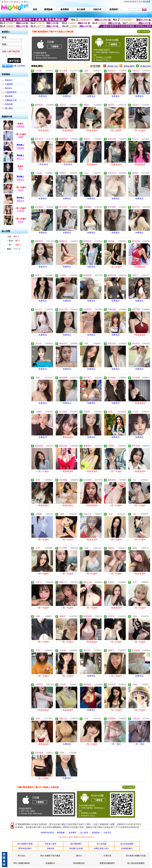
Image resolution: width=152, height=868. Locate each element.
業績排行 (9, 80)
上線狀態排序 (11, 92)
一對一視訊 (116, 744)
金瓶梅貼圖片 (127, 848)
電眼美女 (20, 201)
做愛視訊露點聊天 (107, 863)
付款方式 (107, 833)
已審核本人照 (11, 100)
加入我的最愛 (144, 2)
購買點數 (61, 833)
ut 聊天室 (107, 856)
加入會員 (84, 833)
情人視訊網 (102, 844)
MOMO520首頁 (47, 833)
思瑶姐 (20, 222)
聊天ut (79, 856)
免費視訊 (43, 96)
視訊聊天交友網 (76, 848)
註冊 (15, 66)
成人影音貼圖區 (127, 844)
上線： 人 (13, 236)
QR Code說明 (144, 32)
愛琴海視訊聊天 (25, 848)
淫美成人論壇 (50, 844)
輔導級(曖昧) (129, 66)
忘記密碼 (21, 66)
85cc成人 (22, 856)
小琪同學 (20, 211)
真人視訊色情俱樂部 (136, 863)
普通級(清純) (146, 66)
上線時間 (9, 84)
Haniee (20, 190)
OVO (21, 169)
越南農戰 (20, 148)
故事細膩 (20, 126)
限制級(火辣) (113, 66)
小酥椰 (20, 137)
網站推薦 (9, 96)
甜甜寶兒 (20, 180)
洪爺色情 (50, 848)
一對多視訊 (43, 164)
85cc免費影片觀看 (25, 844)
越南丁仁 (20, 158)
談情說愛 (9, 104)
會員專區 (72, 833)
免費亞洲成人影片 (102, 848)
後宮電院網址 (76, 844)
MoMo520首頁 (131, 2)
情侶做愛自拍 (79, 863)
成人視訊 (9, 108)
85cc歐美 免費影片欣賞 (136, 856)
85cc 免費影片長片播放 (50, 856)
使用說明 (96, 833)
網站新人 (9, 88)
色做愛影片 (50, 863)
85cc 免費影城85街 (22, 863)
